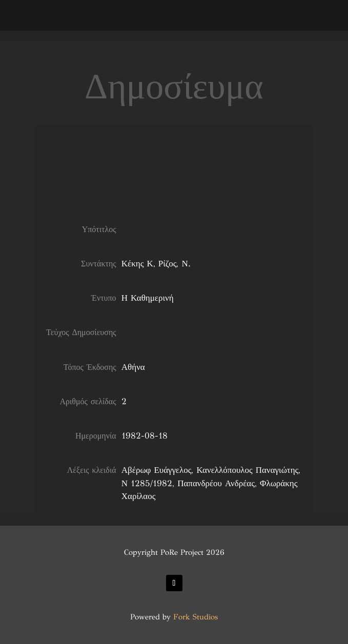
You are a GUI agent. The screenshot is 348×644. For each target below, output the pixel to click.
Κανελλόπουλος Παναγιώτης (247, 470)
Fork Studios (196, 617)
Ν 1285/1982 (147, 483)
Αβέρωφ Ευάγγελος (157, 470)
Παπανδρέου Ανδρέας (216, 483)
